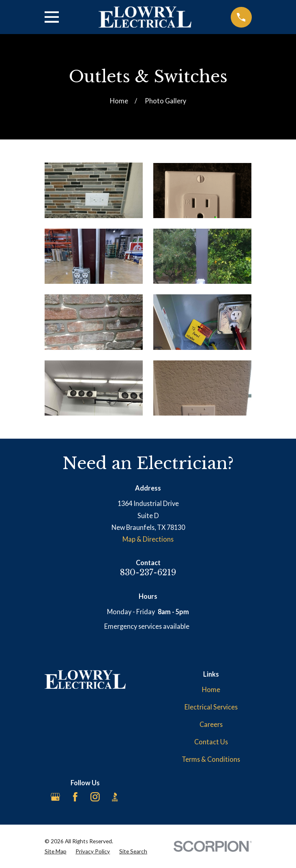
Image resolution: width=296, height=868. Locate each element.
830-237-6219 (148, 572)
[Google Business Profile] (55, 797)
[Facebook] (75, 797)
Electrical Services (211, 707)
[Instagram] (95, 797)
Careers (211, 724)
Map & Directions (148, 539)
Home (211, 689)
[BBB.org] (115, 797)
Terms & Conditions (211, 759)
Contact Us (211, 742)
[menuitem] (56, 851)
